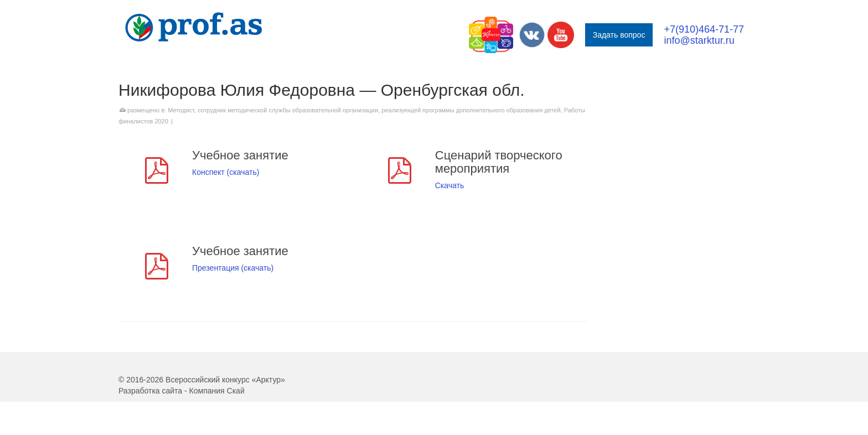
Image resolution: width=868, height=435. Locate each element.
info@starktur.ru (699, 40)
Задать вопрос (619, 35)
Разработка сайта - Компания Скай (182, 391)
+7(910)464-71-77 (704, 29)
